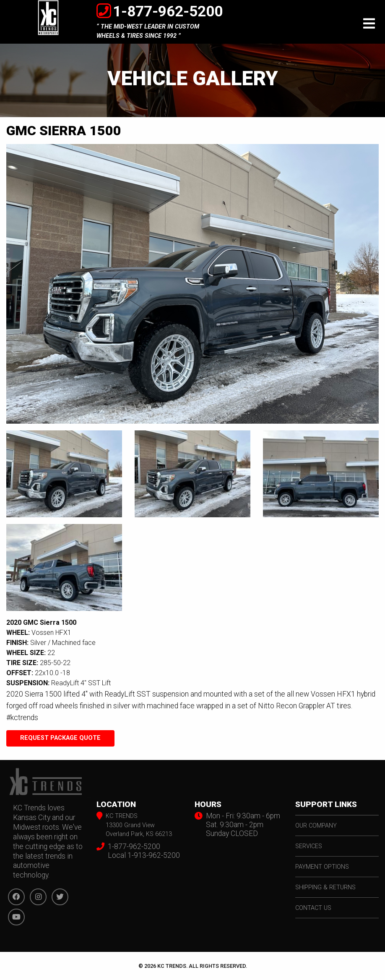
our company (316, 826)
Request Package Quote (60, 738)
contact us (313, 908)
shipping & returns (325, 887)
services (309, 846)
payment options (322, 867)
